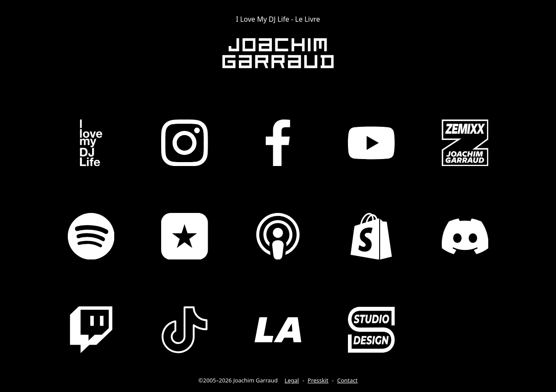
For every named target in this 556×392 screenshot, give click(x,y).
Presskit (318, 380)
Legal (292, 380)
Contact (347, 380)
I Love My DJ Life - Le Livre (278, 19)
